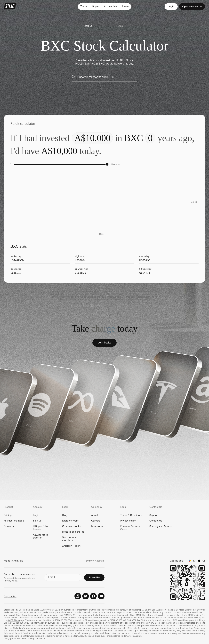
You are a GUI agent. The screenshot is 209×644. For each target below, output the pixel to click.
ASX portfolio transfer (40, 536)
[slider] (107, 164)
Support (154, 515)
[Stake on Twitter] (86, 596)
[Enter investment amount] (92, 138)
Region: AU (10, 596)
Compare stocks (71, 526)
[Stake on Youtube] (101, 596)
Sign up (37, 521)
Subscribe (94, 578)
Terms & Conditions (131, 515)
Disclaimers (77, 631)
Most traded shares (73, 532)
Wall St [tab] (88, 26)
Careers (96, 521)
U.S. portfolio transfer (40, 528)
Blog (65, 515)
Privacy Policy (128, 521)
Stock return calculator (69, 539)
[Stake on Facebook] (93, 596)
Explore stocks (70, 521)
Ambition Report (71, 546)
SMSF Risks (13, 620)
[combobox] (108, 78)
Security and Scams (160, 526)
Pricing (8, 515)
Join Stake (104, 343)
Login (171, 7)
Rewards (9, 526)
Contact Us (156, 521)
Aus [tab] (121, 26)
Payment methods (14, 521)
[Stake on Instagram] (78, 596)
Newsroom (97, 526)
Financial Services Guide (130, 528)
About (95, 515)
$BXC (101, 64)
